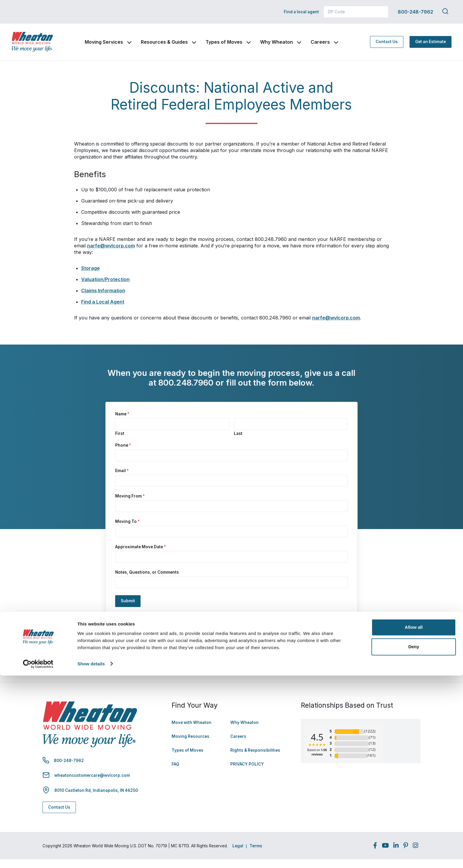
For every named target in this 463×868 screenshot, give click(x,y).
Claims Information (103, 299)
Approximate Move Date (141, 556)
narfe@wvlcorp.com (111, 254)
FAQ (175, 773)
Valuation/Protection (105, 288)
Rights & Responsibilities (255, 759)
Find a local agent (301, 12)
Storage (91, 277)
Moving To (127, 530)
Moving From (130, 505)
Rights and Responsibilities (218, 664)
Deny (414, 839)
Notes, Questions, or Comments (147, 581)
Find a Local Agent (103, 310)
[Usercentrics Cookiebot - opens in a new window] (38, 856)
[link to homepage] (41, 46)
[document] (231, 386)
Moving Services (122, 46)
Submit (128, 610)
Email (122, 479)
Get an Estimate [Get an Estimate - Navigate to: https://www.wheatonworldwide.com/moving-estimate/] (431, 46)
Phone (123, 454)
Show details (91, 856)
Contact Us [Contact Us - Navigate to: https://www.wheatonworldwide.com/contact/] (387, 46)
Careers (338, 46)
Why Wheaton (294, 46)
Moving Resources (190, 745)
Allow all (414, 820)
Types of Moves (242, 46)
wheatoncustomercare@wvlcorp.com (92, 784)
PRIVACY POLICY (247, 773)
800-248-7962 (415, 12)
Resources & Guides (182, 46)
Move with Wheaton (191, 731)
